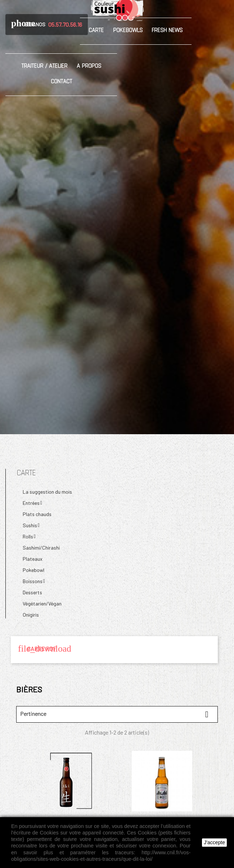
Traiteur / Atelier (44, 66)
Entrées (31, 503)
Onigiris (31, 615)
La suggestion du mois (47, 492)
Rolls (28, 536)
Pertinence (117, 714)
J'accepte (214, 842)
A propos (89, 66)
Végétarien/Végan (42, 603)
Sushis (30, 525)
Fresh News (167, 30)
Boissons (33, 581)
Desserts (32, 592)
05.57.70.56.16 (65, 24)
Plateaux (33, 559)
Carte (96, 30)
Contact (61, 81)
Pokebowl (33, 570)
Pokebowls (128, 30)
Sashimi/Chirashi (41, 548)
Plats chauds (37, 514)
